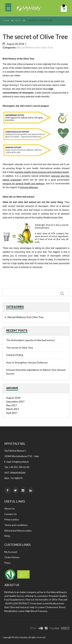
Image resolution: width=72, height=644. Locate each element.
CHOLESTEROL (15, 355)
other (65, 629)
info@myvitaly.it (20, 462)
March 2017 (13, 409)
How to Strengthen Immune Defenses (27, 362)
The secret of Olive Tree (20, 348)
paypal (54, 629)
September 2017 (15, 402)
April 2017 (12, 413)
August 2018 (13, 398)
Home (7, 20)
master (41, 629)
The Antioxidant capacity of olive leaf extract (30, 340)
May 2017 (11, 405)
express (46, 629)
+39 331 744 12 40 (19, 467)
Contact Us (11, 514)
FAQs (7, 536)
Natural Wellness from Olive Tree (35, 47)
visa (33, 629)
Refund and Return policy (18, 531)
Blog (18, 20)
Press (7, 563)
